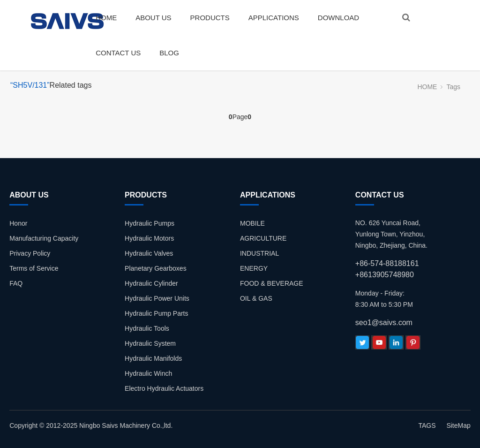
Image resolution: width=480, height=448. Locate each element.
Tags (453, 87)
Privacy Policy (30, 253)
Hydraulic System (150, 343)
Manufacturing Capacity (44, 238)
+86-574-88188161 (387, 263)
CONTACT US (118, 53)
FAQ (16, 283)
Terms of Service (34, 268)
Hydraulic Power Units (157, 298)
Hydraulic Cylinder (151, 283)
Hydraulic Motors (149, 238)
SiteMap (458, 425)
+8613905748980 (385, 275)
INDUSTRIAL (259, 253)
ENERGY (254, 268)
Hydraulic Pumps (150, 223)
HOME (106, 18)
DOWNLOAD (338, 18)
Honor (18, 223)
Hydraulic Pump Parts (156, 313)
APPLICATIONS (274, 18)
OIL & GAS (256, 298)
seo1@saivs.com (384, 323)
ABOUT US (153, 18)
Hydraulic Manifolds (153, 358)
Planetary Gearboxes (156, 268)
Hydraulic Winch (148, 373)
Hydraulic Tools (147, 328)
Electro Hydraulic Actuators (164, 388)
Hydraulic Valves (149, 253)
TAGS (427, 425)
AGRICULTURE (263, 238)
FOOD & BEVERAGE (272, 283)
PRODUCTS (210, 18)
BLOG (169, 53)
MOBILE (252, 223)
